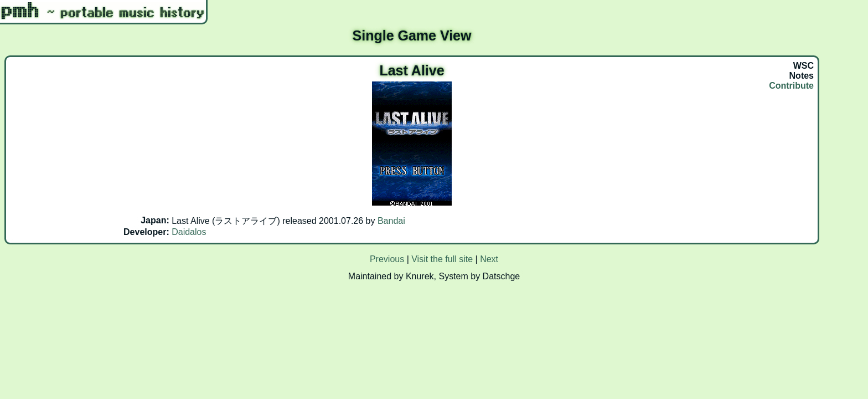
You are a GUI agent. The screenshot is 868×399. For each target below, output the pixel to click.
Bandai (391, 221)
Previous (387, 259)
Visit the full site (442, 259)
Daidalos (189, 232)
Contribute (791, 86)
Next (489, 259)
